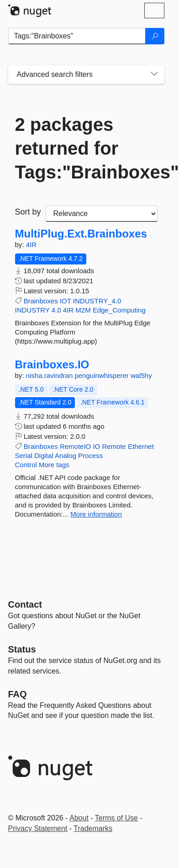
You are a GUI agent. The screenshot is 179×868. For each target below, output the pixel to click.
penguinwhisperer (103, 375)
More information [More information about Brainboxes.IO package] (96, 514)
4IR (31, 245)
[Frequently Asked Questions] (18, 694)
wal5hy (141, 375)
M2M (83, 310)
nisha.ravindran (50, 375)
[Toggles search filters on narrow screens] (154, 75)
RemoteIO (75, 446)
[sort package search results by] (102, 214)
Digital (44, 456)
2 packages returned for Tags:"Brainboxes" (86, 148)
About (79, 818)
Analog (66, 456)
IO (96, 446)
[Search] (155, 36)
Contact (25, 604)
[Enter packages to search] (77, 36)
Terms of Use (116, 818)
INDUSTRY (32, 310)
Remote (114, 446)
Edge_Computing (119, 310)
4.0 (56, 310)
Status (22, 649)
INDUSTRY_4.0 (97, 301)
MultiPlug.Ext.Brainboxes (81, 234)
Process (90, 456)
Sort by (28, 212)
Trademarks (93, 828)
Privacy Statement (38, 828)
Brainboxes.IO (52, 365)
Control (26, 465)
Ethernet (141, 446)
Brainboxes (41, 301)
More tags (54, 465)
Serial (24, 456)
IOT (66, 301)
